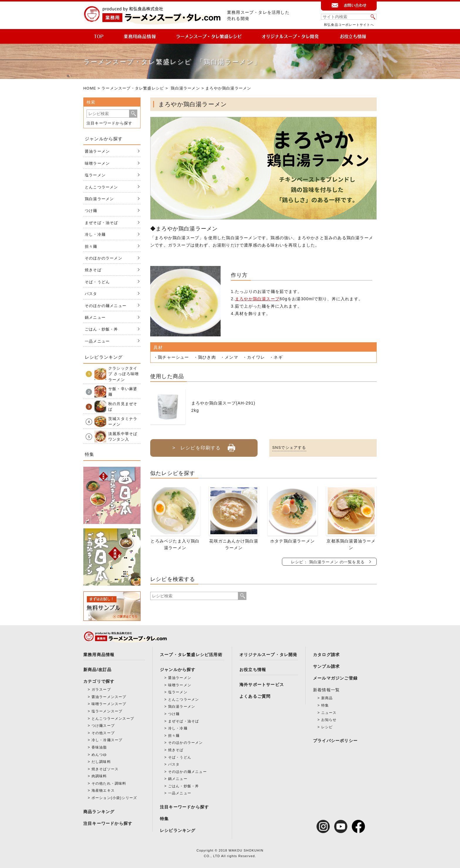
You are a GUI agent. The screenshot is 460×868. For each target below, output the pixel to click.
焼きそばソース (105, 769)
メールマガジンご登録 (335, 678)
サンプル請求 (326, 666)
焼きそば (93, 270)
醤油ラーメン (97, 151)
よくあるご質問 (255, 696)
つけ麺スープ (103, 726)
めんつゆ (99, 755)
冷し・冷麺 (95, 234)
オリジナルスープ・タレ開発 (268, 655)
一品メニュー (97, 341)
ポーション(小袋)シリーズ (114, 798)
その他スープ (103, 733)
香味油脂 (99, 747)
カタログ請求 (326, 655)
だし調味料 (101, 762)
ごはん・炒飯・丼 (102, 329)
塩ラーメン (95, 175)
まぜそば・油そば (102, 223)
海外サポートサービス (262, 685)
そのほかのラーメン (104, 258)
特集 (164, 819)
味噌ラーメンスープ (109, 704)
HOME (90, 88)
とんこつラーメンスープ (113, 719)
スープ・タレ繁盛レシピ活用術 (191, 655)
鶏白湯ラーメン (185, 88)
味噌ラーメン (97, 163)
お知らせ (329, 720)
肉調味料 (99, 776)
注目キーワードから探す (109, 123)
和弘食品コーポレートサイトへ (349, 25)
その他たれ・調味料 (109, 783)
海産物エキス (103, 791)
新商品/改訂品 (97, 670)
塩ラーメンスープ (107, 711)
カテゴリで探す (99, 681)
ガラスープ (101, 690)
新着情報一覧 (326, 690)
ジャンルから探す (178, 670)
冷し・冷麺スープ (107, 740)
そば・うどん (97, 282)
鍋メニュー (95, 317)
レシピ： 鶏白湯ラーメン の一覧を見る (328, 562)
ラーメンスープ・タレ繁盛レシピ (133, 88)
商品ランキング (99, 812)
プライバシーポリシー (335, 741)
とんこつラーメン (102, 187)
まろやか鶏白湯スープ (257, 299)
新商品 (327, 698)
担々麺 (91, 246)
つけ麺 (91, 211)
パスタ (91, 294)
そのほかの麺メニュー (106, 306)
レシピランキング (178, 830)
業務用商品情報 (99, 655)
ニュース (329, 713)
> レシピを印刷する (204, 446)
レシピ (327, 727)
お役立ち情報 (253, 670)
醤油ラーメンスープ (109, 697)
